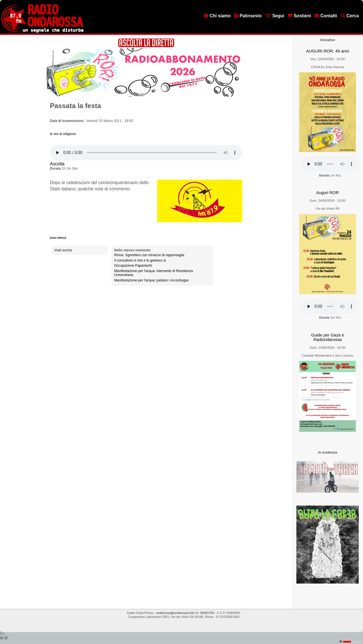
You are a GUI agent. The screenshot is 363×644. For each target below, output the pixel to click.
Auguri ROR (328, 193)
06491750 (207, 613)
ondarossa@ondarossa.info (175, 613)
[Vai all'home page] (42, 31)
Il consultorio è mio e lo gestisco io (140, 260)
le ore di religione (63, 134)
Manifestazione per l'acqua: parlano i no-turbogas (151, 280)
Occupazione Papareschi (133, 266)
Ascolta (57, 164)
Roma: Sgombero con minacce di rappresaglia (149, 255)
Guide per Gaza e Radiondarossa (328, 337)
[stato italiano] (58, 238)
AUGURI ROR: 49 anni (327, 51)
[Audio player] (146, 153)
